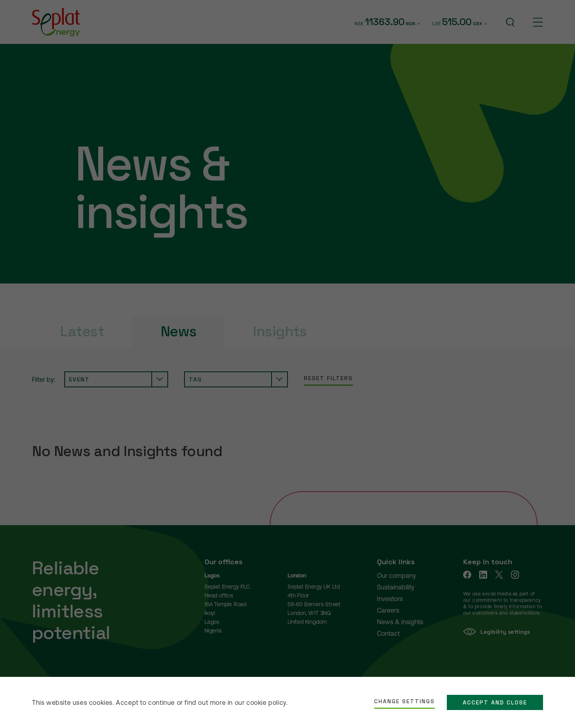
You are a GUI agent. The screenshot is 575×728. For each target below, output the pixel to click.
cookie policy (266, 702)
